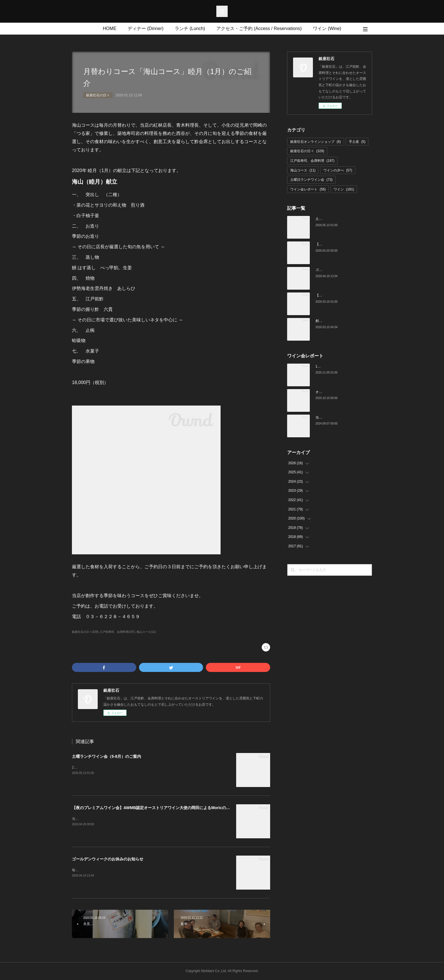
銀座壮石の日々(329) (85, 632)
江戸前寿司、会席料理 (312, 161)
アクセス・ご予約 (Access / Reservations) (259, 28)
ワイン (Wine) (327, 28)
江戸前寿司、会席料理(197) (117, 632)
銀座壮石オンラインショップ (316, 142)
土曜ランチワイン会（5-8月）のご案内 (106, 756)
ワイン (344, 189)
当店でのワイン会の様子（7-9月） (342, 417)
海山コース (303, 170)
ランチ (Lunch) (190, 28)
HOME (110, 28)
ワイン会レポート (308, 189)
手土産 (357, 142)
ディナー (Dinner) (146, 28)
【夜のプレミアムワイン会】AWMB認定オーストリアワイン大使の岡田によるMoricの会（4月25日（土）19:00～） (175, 808)
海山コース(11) (146, 632)
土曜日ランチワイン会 (311, 180)
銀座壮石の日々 (98, 95)
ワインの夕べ (338, 170)
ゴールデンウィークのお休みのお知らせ (108, 859)
